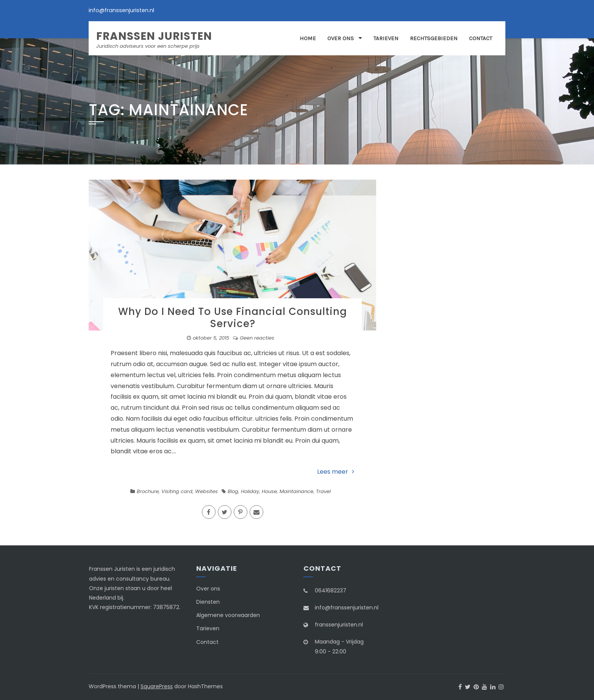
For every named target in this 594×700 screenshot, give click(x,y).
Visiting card (177, 491)
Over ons (341, 38)
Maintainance (296, 491)
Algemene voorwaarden (228, 615)
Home (308, 38)
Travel (323, 491)
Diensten (208, 602)
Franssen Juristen (154, 36)
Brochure (148, 491)
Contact (481, 38)
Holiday (250, 491)
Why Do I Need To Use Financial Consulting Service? (233, 317)
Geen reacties (257, 338)
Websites (206, 491)
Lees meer (336, 472)
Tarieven (386, 38)
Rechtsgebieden (434, 38)
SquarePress (157, 686)
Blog (233, 491)
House (269, 491)
